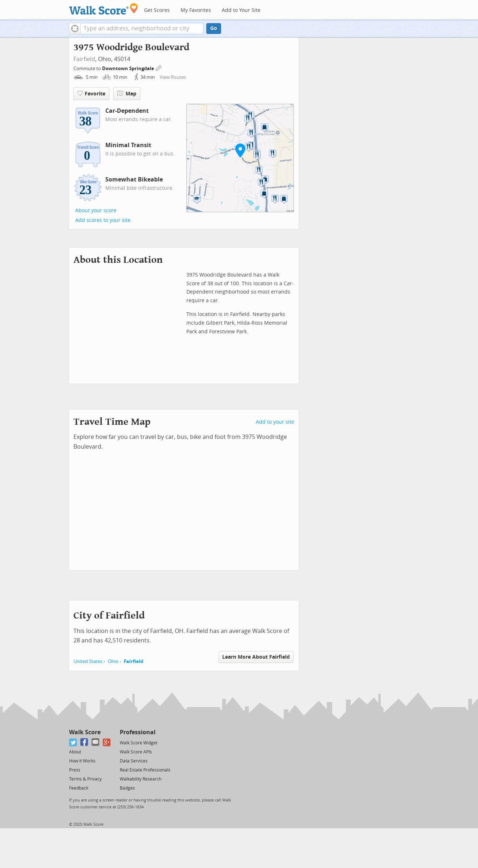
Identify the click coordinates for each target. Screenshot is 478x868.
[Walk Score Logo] (104, 9)
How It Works (82, 761)
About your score (96, 211)
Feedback (79, 788)
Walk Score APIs (136, 752)
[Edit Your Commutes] (159, 67)
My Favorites (196, 10)
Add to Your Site (241, 10)
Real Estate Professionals (145, 770)
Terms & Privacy (85, 779)
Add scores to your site (103, 220)
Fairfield (84, 59)
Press (75, 770)
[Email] (96, 742)
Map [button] (127, 94)
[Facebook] (84, 742)
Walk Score (85, 732)
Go (214, 28)
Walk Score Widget (139, 743)
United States (88, 661)
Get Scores (157, 10)
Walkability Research (141, 779)
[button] (75, 29)
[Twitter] (73, 742)
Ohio (113, 661)
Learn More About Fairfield (256, 657)
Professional (138, 732)
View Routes (173, 77)
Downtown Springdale (129, 69)
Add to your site (275, 422)
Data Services (134, 761)
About (75, 752)
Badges (127, 788)
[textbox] (142, 29)
